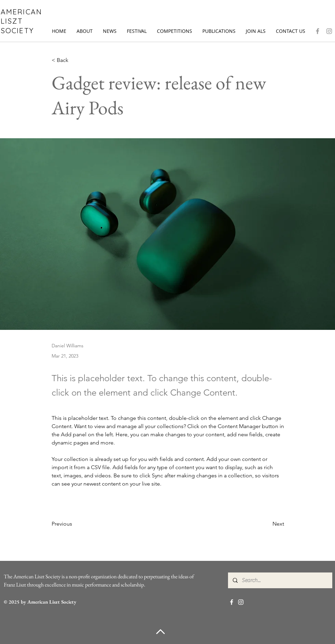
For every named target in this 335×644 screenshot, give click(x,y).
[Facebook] (318, 31)
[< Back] (74, 60)
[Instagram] (329, 31)
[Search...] (280, 580)
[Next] (267, 524)
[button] (85, 31)
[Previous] (74, 524)
